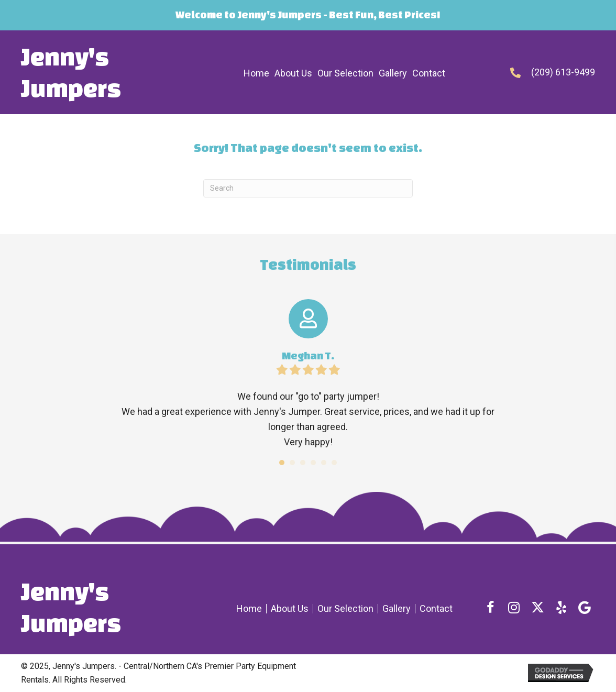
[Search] (308, 188)
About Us (290, 609)
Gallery (397, 609)
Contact (436, 609)
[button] (490, 607)
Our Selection (345, 609)
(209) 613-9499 (563, 72)
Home (249, 609)
